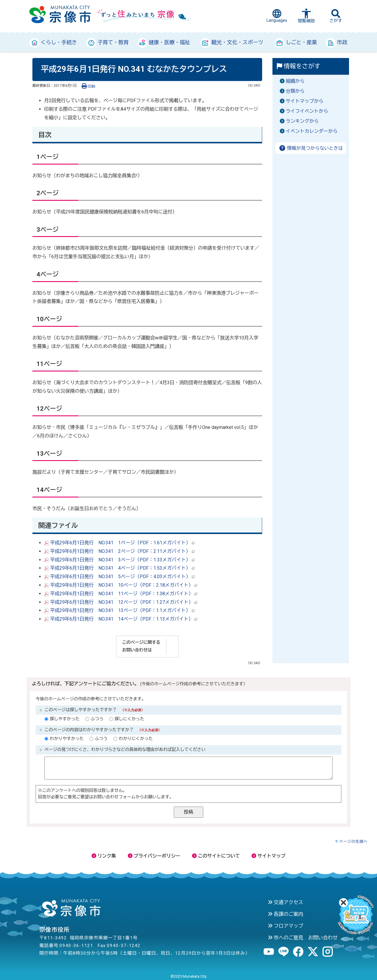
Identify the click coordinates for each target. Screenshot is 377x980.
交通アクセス (286, 902)
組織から (295, 81)
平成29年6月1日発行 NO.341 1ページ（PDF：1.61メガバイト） (119, 543)
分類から (295, 91)
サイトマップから (305, 101)
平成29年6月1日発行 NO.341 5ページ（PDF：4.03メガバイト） (119, 577)
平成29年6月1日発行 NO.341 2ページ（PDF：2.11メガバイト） (119, 551)
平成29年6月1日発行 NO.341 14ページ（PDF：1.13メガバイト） (121, 619)
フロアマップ (286, 926)
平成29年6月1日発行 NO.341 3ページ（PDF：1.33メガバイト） (119, 560)
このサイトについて (216, 856)
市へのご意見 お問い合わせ (303, 938)
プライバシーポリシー (154, 856)
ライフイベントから (307, 111)
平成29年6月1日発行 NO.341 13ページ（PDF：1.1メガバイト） (119, 610)
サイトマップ (268, 856)
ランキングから (302, 121)
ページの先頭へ (353, 841)
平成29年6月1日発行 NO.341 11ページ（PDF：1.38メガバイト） (121, 594)
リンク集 (104, 856)
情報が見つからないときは (311, 148)
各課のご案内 (286, 914)
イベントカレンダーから (312, 131)
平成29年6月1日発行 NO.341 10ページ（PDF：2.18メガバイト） (121, 585)
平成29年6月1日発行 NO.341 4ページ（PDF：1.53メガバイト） (119, 568)
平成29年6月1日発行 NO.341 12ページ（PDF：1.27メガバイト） (121, 602)
